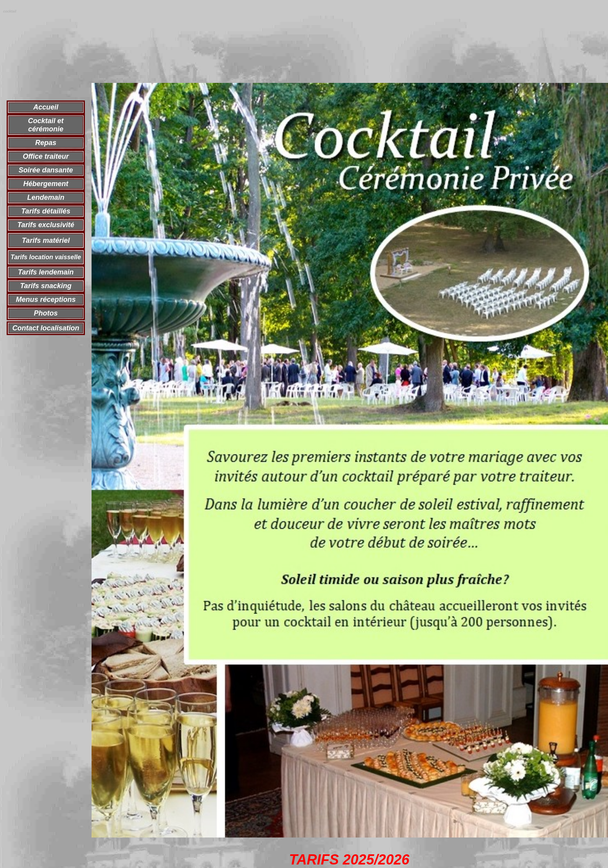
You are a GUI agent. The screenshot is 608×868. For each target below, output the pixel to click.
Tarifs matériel (46, 240)
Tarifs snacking (46, 286)
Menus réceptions (46, 299)
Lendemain (46, 197)
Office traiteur (46, 156)
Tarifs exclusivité (46, 225)
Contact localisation (46, 328)
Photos (46, 313)
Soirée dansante (46, 170)
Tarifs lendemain (46, 272)
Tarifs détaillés (46, 211)
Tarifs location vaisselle (46, 257)
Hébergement (46, 184)
